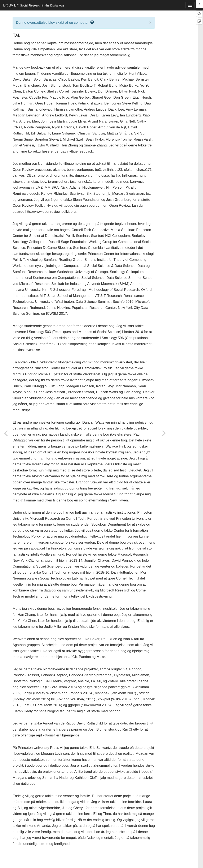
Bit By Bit (34, 5)
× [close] (150, 22)
